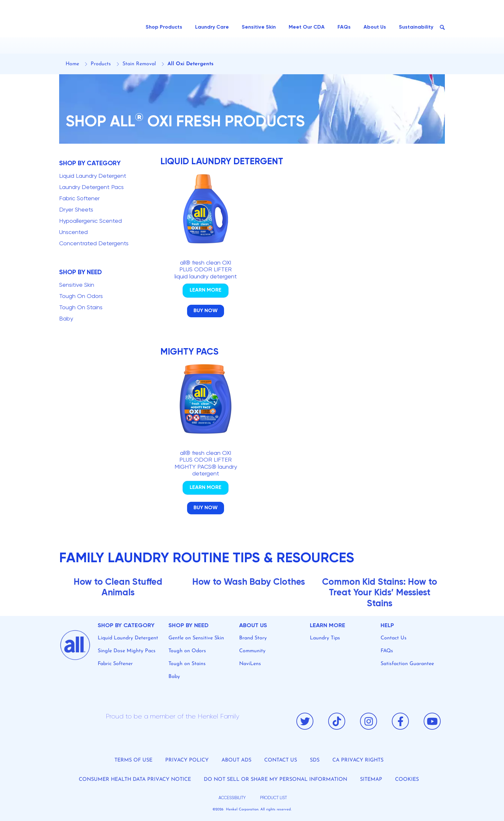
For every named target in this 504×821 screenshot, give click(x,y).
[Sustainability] (416, 27)
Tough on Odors (187, 651)
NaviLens (250, 664)
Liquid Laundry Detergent (128, 638)
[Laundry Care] (212, 27)
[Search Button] (442, 27)
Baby (174, 677)
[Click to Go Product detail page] (206, 290)
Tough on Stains (187, 664)
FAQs (387, 651)
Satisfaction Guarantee (407, 664)
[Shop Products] (164, 27)
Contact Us (394, 638)
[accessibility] (231, 798)
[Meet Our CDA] (307, 27)
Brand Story (253, 638)
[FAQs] (344, 27)
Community (252, 651)
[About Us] (375, 27)
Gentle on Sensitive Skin (196, 638)
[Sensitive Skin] (259, 27)
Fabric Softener (115, 664)
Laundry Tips (325, 638)
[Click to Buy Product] (206, 311)
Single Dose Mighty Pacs (127, 651)
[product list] (273, 798)
